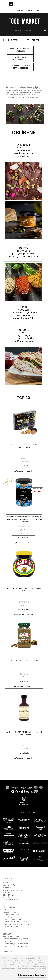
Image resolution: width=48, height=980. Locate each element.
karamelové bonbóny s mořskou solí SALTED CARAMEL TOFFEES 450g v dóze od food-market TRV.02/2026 (24, 519)
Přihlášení (18, 11)
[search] (45, 30)
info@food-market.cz (19, 944)
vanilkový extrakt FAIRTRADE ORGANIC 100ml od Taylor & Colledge (24, 733)
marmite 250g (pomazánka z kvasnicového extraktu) (24, 590)
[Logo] (24, 21)
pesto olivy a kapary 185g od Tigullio (24, 660)
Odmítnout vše (26, 975)
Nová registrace (33, 11)
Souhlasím (40, 975)
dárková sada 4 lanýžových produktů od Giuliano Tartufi (24, 446)
